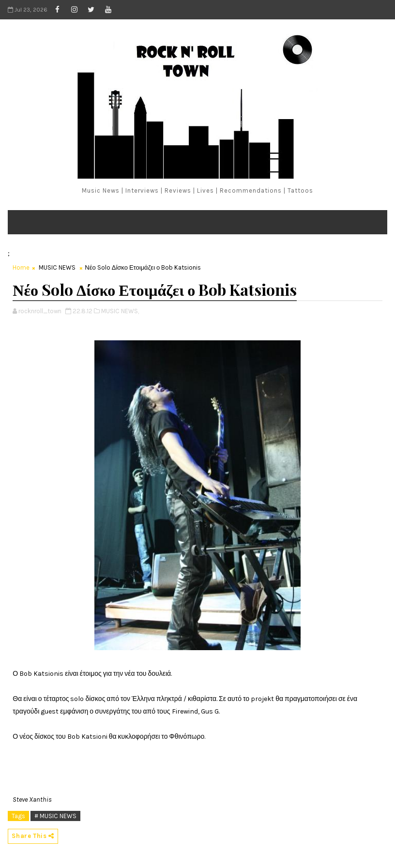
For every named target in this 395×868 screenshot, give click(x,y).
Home (21, 267)
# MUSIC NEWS (55, 816)
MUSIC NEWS (57, 267)
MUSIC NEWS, (120, 311)
